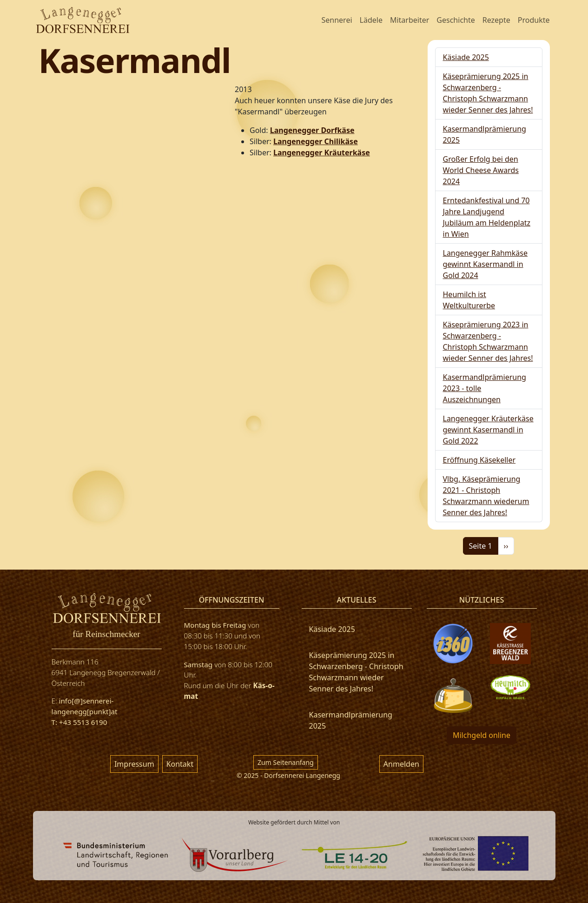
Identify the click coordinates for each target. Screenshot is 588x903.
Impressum (134, 764)
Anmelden (401, 764)
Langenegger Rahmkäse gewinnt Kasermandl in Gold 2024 (485, 264)
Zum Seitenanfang (286, 762)
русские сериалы (212, 781)
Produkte (534, 20)
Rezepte (496, 20)
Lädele (371, 20)
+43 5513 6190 (83, 722)
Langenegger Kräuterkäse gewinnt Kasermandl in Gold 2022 (488, 430)
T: (55, 722)
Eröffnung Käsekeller (479, 460)
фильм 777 (40, 880)
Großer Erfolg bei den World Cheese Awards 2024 (481, 170)
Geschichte (456, 20)
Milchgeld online (482, 735)
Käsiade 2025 (466, 57)
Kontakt (180, 764)
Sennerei (337, 20)
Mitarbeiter (410, 20)
